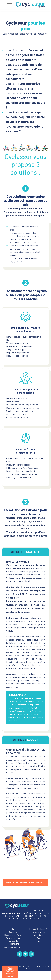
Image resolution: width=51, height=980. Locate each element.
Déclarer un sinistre (13, 935)
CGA (13, 929)
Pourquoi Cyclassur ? (38, 929)
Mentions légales (13, 938)
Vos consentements (13, 947)
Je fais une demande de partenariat (26, 882)
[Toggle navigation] (10, 5)
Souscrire (13, 932)
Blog (38, 938)
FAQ (38, 941)
